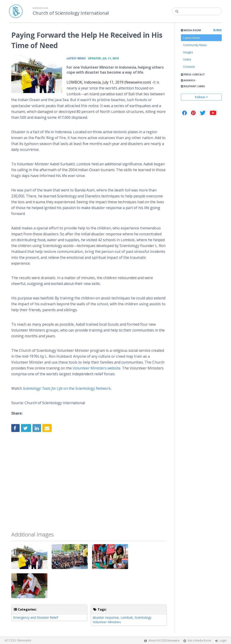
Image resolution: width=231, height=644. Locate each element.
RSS (218, 30)
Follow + (201, 97)
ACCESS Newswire (18, 640)
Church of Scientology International (71, 13)
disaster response (106, 617)
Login (223, 640)
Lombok (127, 617)
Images (188, 52)
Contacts (189, 67)
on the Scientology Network (67, 388)
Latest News (192, 38)
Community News (195, 45)
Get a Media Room (200, 640)
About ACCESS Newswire (164, 640)
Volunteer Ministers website (97, 368)
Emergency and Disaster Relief (36, 617)
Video (187, 59)
